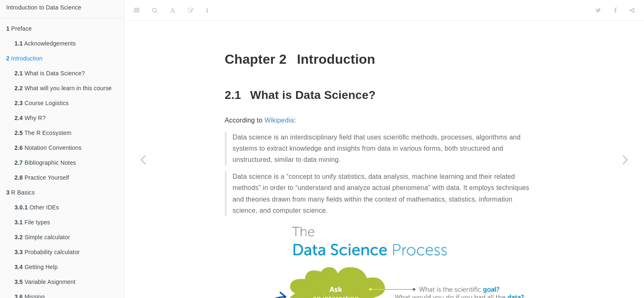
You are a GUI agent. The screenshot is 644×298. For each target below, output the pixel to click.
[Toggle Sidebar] (137, 10)
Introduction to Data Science (44, 7)
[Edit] (191, 10)
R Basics (21, 192)
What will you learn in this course (63, 88)
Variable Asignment (45, 282)
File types (32, 222)
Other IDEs (37, 207)
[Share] (632, 10)
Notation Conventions (48, 148)
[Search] (155, 10)
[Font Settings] (172, 10)
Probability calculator (47, 252)
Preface (19, 29)
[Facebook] (615, 10)
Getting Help (36, 267)
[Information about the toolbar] (207, 10)
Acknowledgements (45, 43)
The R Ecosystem (43, 133)
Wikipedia (279, 120)
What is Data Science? (50, 73)
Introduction (24, 58)
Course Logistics (42, 103)
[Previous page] (143, 159)
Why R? (30, 118)
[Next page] (625, 159)
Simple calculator (42, 237)
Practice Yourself (42, 178)
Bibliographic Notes (45, 163)
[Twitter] (598, 10)
